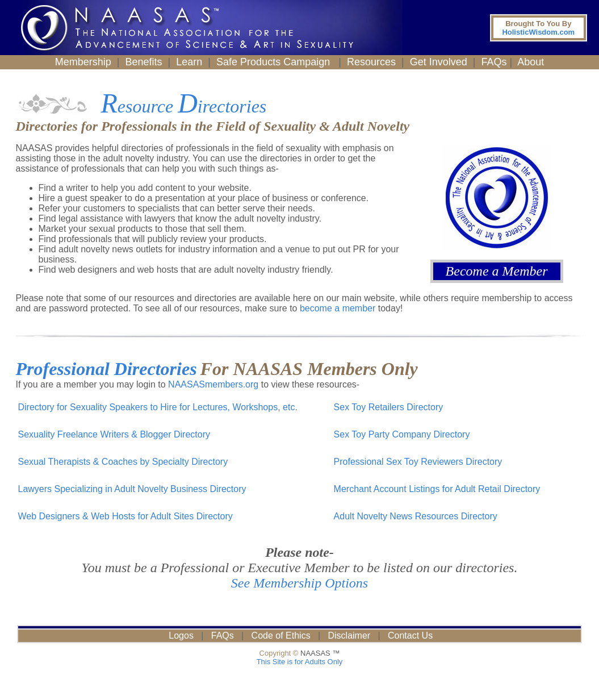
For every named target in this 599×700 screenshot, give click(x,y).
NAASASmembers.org (213, 384)
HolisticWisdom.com (538, 28)
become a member (338, 308)
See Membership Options (299, 583)
